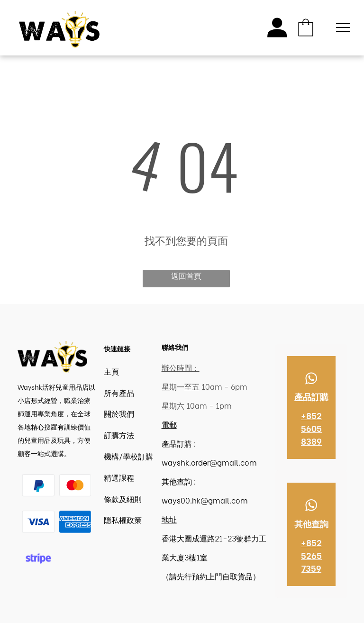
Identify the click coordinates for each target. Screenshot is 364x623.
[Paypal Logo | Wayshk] (38, 485)
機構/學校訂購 (128, 456)
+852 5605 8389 (311, 428)
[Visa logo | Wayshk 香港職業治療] (38, 522)
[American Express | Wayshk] (75, 522)
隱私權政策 (123, 519)
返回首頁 (186, 275)
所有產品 (119, 392)
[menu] (343, 27)
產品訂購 (311, 396)
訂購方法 (119, 435)
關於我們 (119, 413)
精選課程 (119, 477)
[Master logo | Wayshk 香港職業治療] (75, 485)
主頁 (111, 371)
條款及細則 (123, 499)
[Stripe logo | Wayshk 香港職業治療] (38, 559)
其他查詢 (311, 523)
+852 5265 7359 (311, 555)
